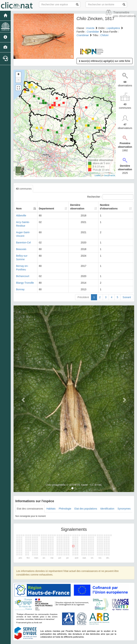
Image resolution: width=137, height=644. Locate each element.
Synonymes (124, 494)
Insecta (90, 28)
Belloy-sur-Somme (26, 249)
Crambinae (83, 35)
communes (24, 189)
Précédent (83, 283)
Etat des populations (86, 494)
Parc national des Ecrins (104, 640)
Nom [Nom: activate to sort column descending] (19, 209)
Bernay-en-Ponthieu (27, 255)
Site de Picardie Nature (79, 631)
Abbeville (21, 216)
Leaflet (97, 175)
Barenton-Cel (23, 235)
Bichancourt (23, 262)
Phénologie (65, 494)
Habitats (51, 494)
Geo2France (109, 175)
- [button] (18, 80)
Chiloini (104, 35)
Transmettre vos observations (125, 14)
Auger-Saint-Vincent (27, 229)
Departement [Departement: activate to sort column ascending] (53, 209)
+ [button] (18, 75)
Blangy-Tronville (25, 268)
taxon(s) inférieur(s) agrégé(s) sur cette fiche (105, 61)
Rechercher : (110, 197)
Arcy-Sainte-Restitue (27, 222)
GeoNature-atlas (61, 640)
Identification (107, 494)
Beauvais (21, 242)
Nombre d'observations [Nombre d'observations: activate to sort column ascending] (109, 207)
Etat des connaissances (30, 494)
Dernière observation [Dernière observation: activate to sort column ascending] (75, 207)
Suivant (127, 283)
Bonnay (20, 275)
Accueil (60, 631)
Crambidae (93, 32)
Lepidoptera (113, 28)
